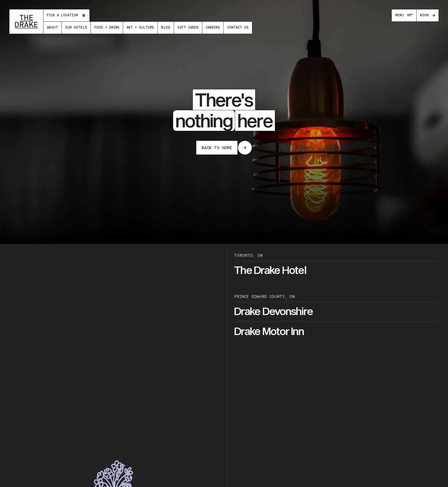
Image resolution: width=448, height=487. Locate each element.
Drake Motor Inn (269, 332)
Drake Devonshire (273, 312)
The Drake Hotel (270, 270)
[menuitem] (52, 28)
